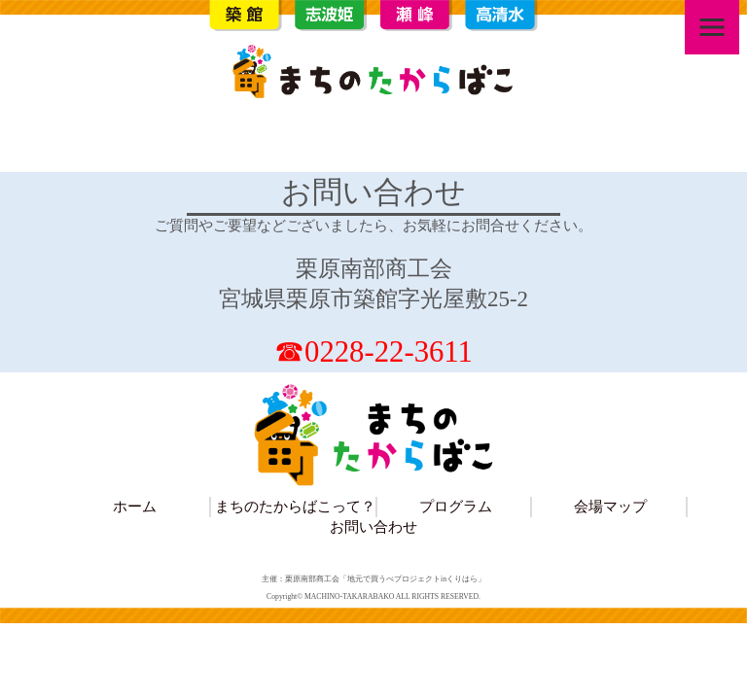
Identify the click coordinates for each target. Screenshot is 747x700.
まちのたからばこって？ (295, 506)
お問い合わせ (373, 526)
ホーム (135, 506)
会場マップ (610, 506)
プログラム (456, 506)
